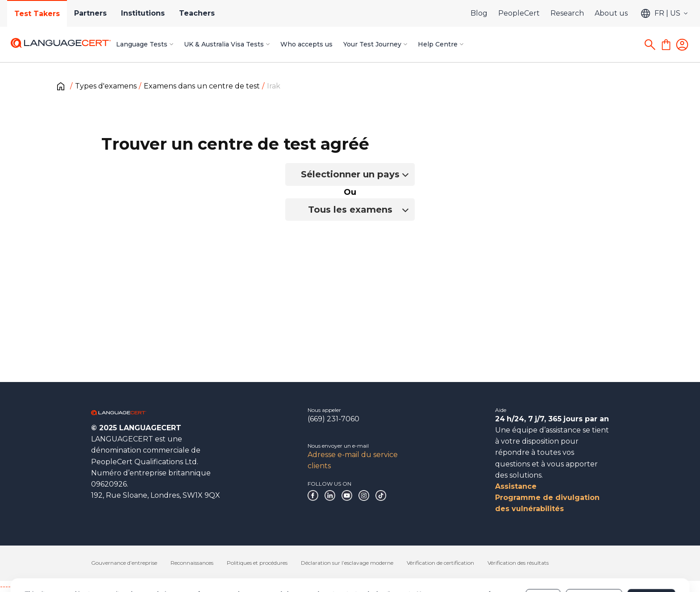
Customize (594, 560)
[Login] (682, 45)
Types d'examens (106, 86)
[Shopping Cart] (666, 45)
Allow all (651, 560)
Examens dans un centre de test (202, 86)
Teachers (197, 13)
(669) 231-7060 (333, 419)
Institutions (143, 13)
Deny (543, 560)
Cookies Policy (94, 564)
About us (611, 13)
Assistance (516, 486)
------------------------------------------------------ (72, 586)
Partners (90, 13)
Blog (479, 13)
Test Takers (37, 14)
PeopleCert (519, 13)
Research (567, 13)
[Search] (650, 45)
